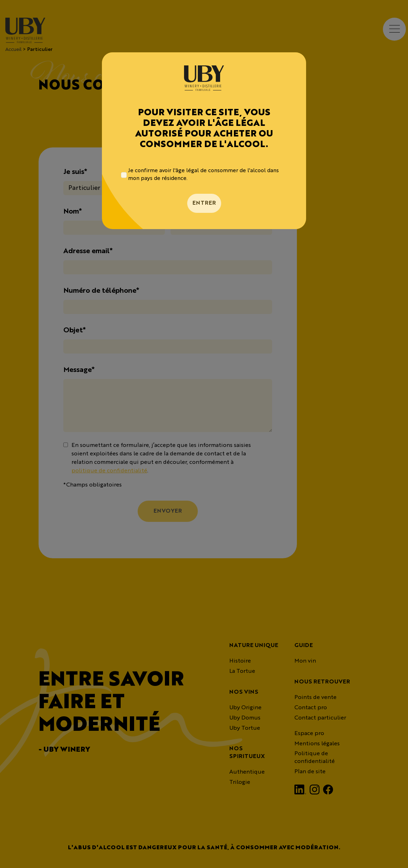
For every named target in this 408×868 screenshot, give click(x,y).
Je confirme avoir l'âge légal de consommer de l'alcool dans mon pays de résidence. (203, 175)
